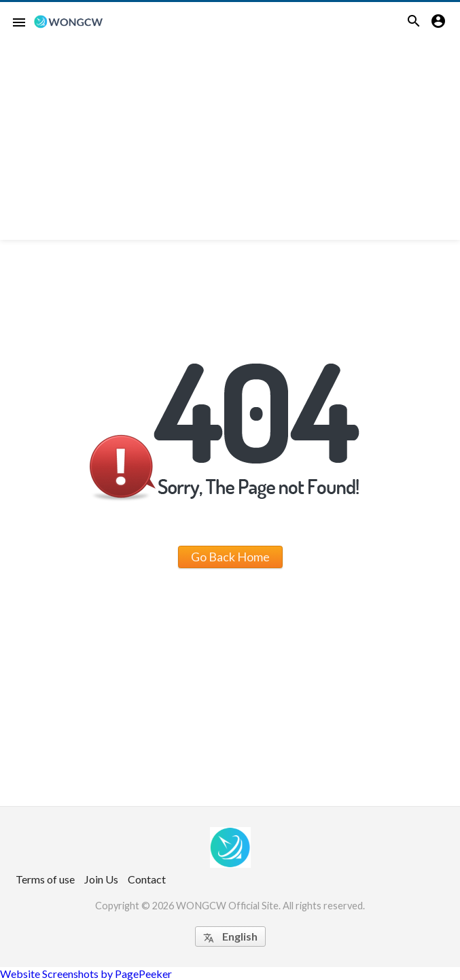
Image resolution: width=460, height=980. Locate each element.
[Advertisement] (230, 145)
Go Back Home (230, 557)
